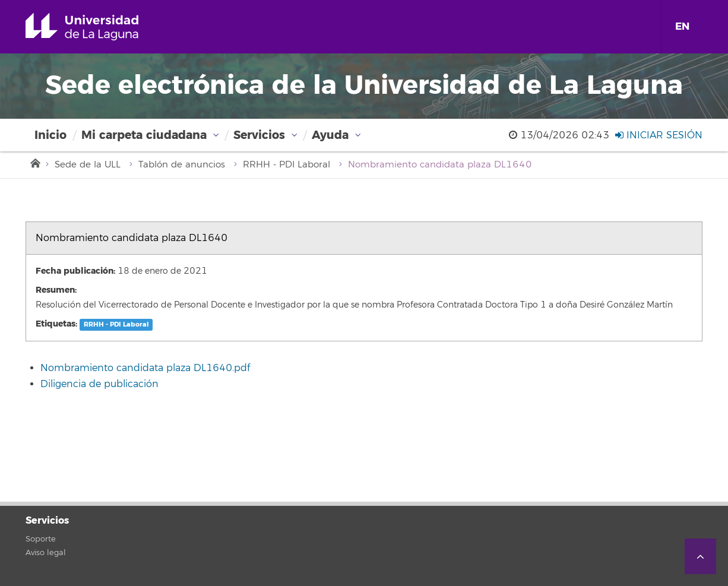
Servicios (259, 135)
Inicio (50, 135)
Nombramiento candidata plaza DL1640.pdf (145, 368)
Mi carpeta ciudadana (144, 135)
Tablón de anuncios (182, 165)
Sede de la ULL (88, 165)
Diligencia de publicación (99, 384)
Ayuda (330, 135)
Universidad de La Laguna (99, 27)
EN (682, 26)
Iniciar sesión (659, 135)
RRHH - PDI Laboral (287, 165)
